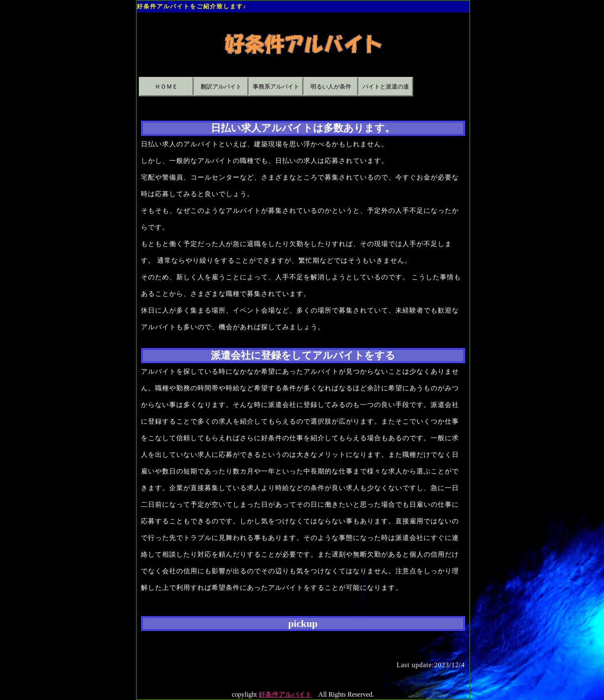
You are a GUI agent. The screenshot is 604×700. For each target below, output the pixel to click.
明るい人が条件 (331, 87)
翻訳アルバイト (221, 87)
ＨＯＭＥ (166, 87)
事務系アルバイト (276, 87)
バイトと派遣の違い (386, 90)
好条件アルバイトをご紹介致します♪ (192, 6)
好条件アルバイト (285, 694)
